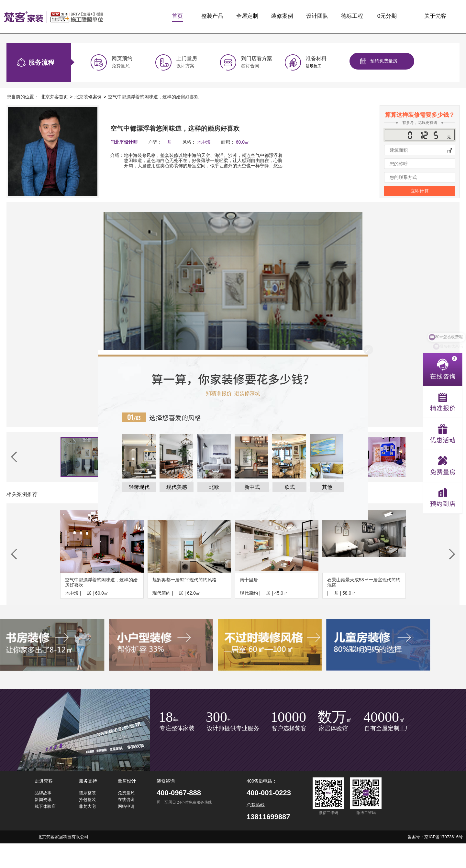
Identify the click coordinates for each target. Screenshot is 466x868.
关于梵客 (435, 16)
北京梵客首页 (54, 97)
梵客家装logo (54, 17)
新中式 (252, 487)
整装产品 (212, 16)
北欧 (214, 487)
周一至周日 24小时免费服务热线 (184, 802)
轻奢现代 (139, 487)
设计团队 (317, 16)
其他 (327, 487)
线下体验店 (45, 806)
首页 (177, 16)
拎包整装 (87, 800)
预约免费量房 (384, 61)
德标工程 (352, 16)
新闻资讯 (43, 800)
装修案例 (282, 16)
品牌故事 (43, 793)
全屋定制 (247, 16)
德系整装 (87, 793)
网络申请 (126, 806)
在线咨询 (126, 800)
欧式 (290, 487)
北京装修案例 (88, 97)
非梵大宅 (87, 806)
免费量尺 (126, 793)
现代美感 (177, 487)
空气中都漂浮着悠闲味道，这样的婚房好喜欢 (153, 97)
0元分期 (387, 16)
